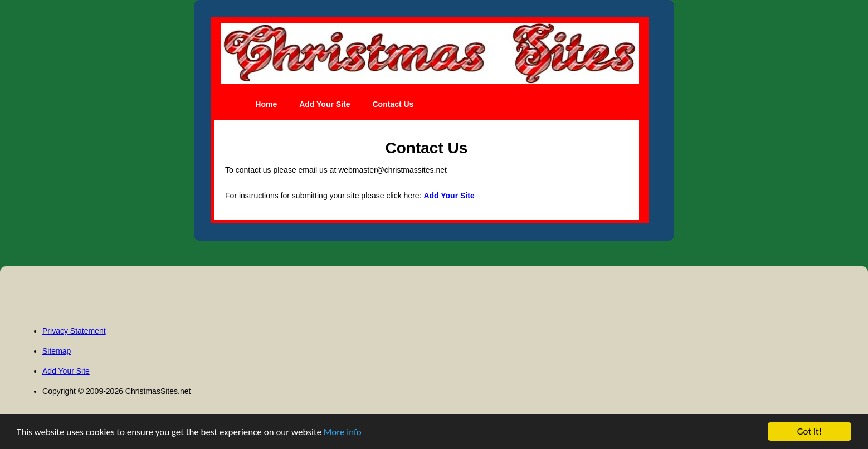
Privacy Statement (74, 331)
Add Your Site (325, 104)
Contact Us (393, 104)
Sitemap (57, 351)
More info (343, 432)
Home (266, 104)
